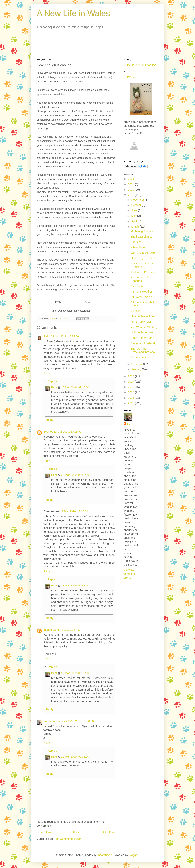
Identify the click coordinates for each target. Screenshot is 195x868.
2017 (131, 382)
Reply (47, 373)
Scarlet (48, 432)
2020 (131, 190)
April (134, 221)
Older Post (108, 832)
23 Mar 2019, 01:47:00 (67, 630)
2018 (131, 376)
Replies (52, 381)
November (138, 200)
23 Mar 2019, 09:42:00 (75, 475)
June (135, 210)
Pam (54, 387)
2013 (131, 403)
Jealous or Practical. (143, 272)
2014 (131, 398)
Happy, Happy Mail (142, 338)
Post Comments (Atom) (68, 839)
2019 (131, 195)
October (137, 205)
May (134, 216)
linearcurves (105, 855)
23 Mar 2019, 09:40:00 (75, 387)
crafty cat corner (54, 721)
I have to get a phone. (144, 258)
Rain (47, 336)
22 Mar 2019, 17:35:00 (65, 336)
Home (77, 832)
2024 (131, 179)
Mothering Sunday (142, 231)
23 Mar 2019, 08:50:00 (80, 721)
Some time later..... (142, 357)
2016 (131, 387)
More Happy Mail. (141, 322)
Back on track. (139, 286)
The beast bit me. (141, 237)
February (137, 364)
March (135, 227)
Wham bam (138, 247)
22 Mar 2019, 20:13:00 (67, 432)
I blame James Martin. (144, 316)
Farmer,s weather (141, 292)
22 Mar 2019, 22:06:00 (74, 511)
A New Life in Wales (73, 13)
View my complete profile (129, 574)
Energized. (137, 242)
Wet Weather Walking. (144, 327)
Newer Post (45, 832)
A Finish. (136, 311)
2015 (131, 392)
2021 (131, 184)
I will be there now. (142, 333)
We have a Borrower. (143, 253)
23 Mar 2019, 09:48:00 (75, 586)
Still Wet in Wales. (142, 297)
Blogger (133, 855)
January (137, 369)
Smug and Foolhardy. (144, 343)
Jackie (48, 630)
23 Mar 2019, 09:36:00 (75, 757)
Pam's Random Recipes (142, 65)
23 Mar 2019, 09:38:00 (75, 673)
